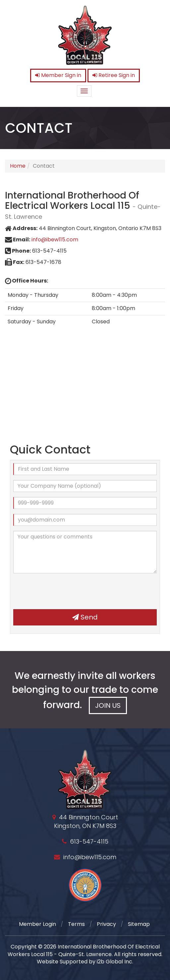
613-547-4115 (89, 841)
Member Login (37, 924)
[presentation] (64, 591)
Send (85, 617)
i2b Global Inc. (115, 962)
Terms (76, 924)
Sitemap (139, 924)
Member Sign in (58, 75)
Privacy (106, 924)
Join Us (108, 705)
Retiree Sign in (114, 75)
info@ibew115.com (55, 240)
